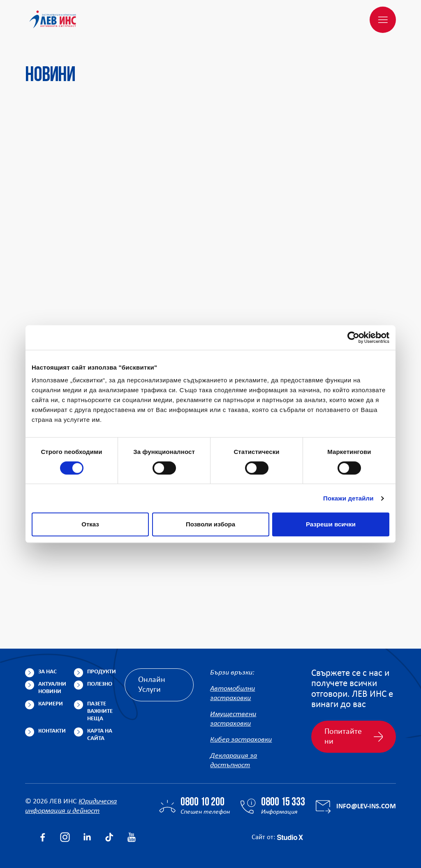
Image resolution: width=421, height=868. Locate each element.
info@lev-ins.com (366, 806)
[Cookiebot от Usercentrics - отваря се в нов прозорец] (353, 337)
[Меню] (383, 20)
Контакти (52, 731)
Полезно (100, 684)
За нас (47, 672)
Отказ (90, 524)
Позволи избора (210, 524)
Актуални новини (52, 688)
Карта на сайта (100, 735)
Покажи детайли (348, 498)
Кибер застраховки (241, 740)
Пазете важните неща (100, 711)
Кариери (51, 704)
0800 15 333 (283, 803)
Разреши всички (331, 524)
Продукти (102, 672)
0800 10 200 (202, 803)
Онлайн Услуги (152, 685)
